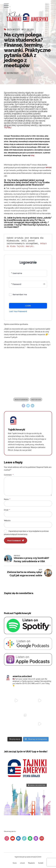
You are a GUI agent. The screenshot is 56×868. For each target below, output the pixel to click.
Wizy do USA (28, 29)
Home (14, 864)
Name (7, 500)
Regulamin (32, 864)
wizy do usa (36, 399)
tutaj (32, 155)
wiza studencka (21, 399)
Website (7, 521)
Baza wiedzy (14, 29)
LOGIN (28, 306)
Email (7, 510)
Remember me (20, 295)
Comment (9, 475)
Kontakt (41, 864)
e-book (22, 864)
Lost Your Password (18, 311)
